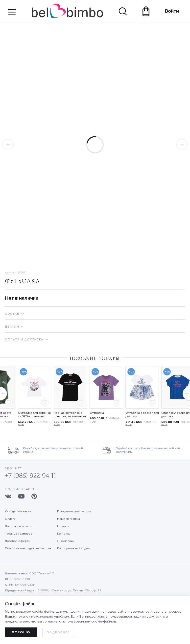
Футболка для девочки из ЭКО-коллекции (34, 415)
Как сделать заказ (18, 511)
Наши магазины (69, 519)
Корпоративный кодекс (74, 549)
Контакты (64, 534)
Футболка (97, 413)
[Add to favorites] (9, 402)
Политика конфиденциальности (28, 549)
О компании (66, 541)
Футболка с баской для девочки (142, 415)
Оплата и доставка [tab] (24, 340)
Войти (170, 11)
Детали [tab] (12, 327)
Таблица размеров (19, 534)
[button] (186, 392)
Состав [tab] (12, 314)
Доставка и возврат (19, 526)
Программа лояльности (74, 511)
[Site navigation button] (12, 14)
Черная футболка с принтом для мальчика (70, 415)
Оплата (10, 519)
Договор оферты (18, 541)
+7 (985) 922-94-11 (31, 476)
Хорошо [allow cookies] (21, 632)
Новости (63, 526)
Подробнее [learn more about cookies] (58, 633)
